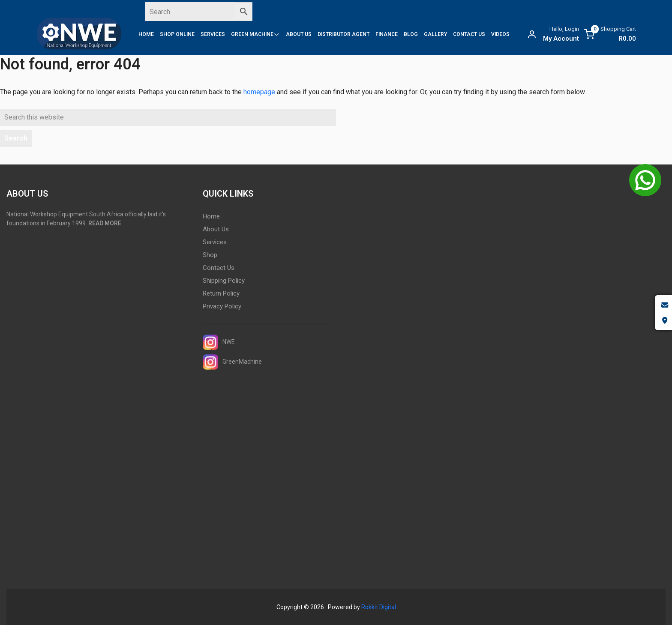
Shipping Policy (224, 281)
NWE (219, 342)
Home (211, 216)
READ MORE (105, 223)
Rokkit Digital (379, 607)
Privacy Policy (222, 306)
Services (215, 242)
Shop (210, 255)
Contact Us (219, 268)
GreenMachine (232, 362)
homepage (259, 92)
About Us (216, 229)
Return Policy (221, 293)
